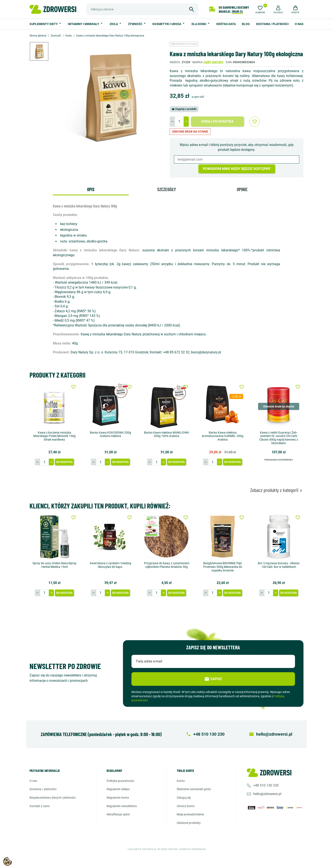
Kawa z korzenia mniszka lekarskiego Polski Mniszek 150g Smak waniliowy (54, 436)
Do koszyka (64, 462)
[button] (278, 9)
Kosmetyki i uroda (167, 24)
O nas (299, 24)
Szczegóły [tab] (166, 189)
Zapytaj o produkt (184, 109)
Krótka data (226, 24)
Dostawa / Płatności (272, 24)
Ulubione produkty (189, 823)
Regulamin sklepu (118, 789)
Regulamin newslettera (122, 806)
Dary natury (214, 62)
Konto (181, 781)
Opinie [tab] (242, 189)
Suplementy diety (44, 24)
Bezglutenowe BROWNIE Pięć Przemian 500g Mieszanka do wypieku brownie (223, 567)
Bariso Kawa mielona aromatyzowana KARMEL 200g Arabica (223, 436)
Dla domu (199, 24)
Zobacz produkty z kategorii (277, 490)
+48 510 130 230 (266, 785)
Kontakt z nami (40, 806)
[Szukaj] (142, 9)
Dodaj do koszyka (217, 121)
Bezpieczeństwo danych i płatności (53, 798)
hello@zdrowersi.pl (267, 794)
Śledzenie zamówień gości (194, 789)
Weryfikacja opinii (118, 814)
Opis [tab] (91, 189)
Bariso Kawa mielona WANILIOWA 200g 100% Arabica (166, 434)
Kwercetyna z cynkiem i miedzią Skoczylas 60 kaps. (111, 565)
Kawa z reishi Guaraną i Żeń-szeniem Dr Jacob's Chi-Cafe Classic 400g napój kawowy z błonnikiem (279, 438)
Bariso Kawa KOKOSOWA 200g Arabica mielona (110, 434)
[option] (42, 51)
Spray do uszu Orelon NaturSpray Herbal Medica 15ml (54, 565)
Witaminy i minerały (84, 24)
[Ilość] (179, 122)
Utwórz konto (186, 806)
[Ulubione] (260, 9)
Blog (246, 24)
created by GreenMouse (192, 849)
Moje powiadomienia (190, 814)
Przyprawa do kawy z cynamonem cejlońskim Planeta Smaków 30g (167, 565)
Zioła (114, 24)
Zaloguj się (184, 798)
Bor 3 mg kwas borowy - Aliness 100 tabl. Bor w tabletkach (279, 565)
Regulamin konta (118, 798)
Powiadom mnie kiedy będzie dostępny (237, 169)
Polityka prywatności (120, 781)
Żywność (135, 24)
